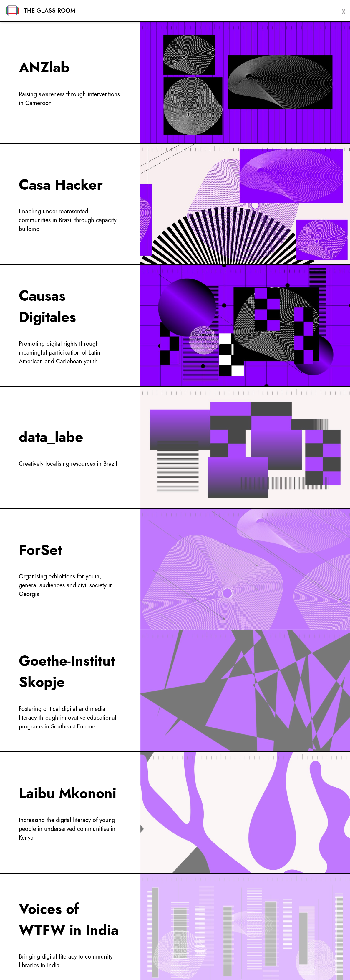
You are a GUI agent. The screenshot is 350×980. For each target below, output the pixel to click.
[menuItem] (175, 82)
